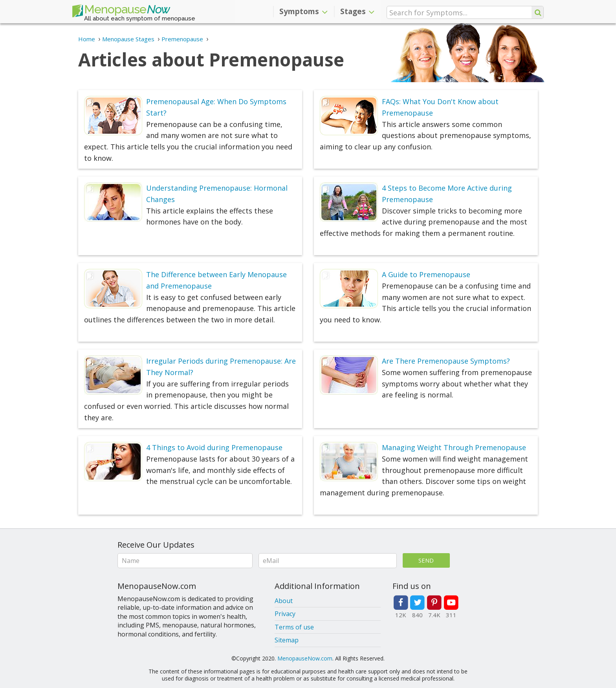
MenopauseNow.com (305, 658)
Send (426, 560)
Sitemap (287, 640)
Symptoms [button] (303, 11)
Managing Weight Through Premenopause (454, 447)
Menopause (121, 11)
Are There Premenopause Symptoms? (446, 361)
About (284, 601)
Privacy (285, 614)
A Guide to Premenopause (426, 274)
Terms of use (294, 627)
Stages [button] (357, 11)
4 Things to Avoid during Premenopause (214, 447)
